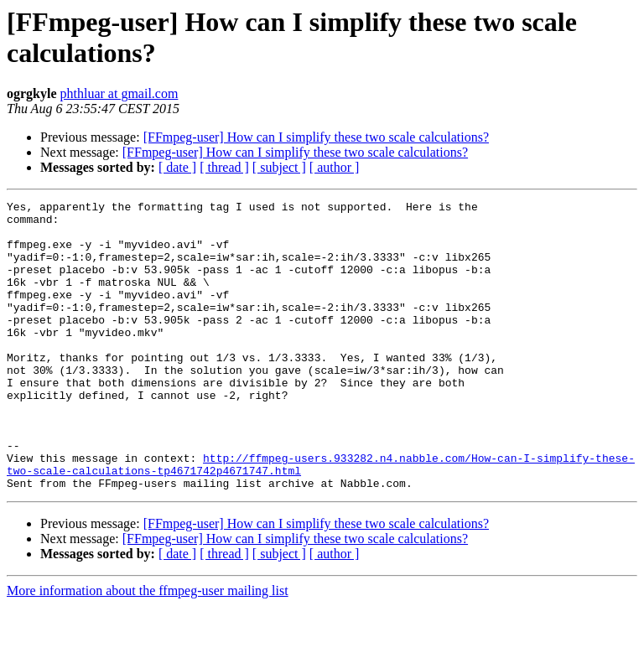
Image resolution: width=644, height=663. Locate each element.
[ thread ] (224, 167)
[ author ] (335, 167)
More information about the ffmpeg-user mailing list (148, 648)
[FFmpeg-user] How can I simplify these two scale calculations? (316, 137)
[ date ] (177, 167)
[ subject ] (279, 167)
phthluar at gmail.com (119, 93)
